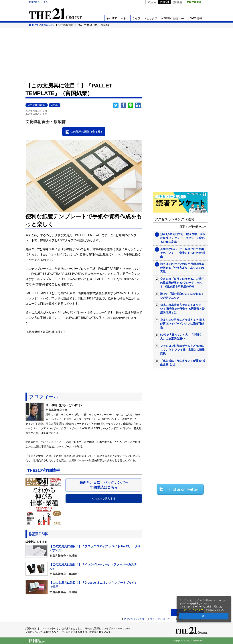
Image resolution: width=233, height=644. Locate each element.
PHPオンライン (39, 2)
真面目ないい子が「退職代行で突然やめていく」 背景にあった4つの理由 (183, 253)
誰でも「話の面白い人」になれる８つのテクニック (182, 296)
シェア (123, 105)
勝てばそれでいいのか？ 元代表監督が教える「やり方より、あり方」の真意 (182, 268)
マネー (125, 18)
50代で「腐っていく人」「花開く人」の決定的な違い (181, 337)
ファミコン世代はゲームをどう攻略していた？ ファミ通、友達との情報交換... (182, 350)
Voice (152, 2)
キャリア (112, 18)
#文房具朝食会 (37, 105)
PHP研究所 (194, 2)
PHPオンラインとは (134, 619)
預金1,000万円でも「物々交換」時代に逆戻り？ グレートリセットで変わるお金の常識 (183, 238)
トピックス (151, 18)
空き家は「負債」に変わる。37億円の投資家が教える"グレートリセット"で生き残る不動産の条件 (182, 283)
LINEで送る (131, 105)
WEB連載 (196, 18)
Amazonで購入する (104, 498)
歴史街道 (177, 2)
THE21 (164, 2)
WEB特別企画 (174, 18)
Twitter (116, 105)
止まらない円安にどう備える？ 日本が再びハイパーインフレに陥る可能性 (182, 324)
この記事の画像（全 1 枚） (87, 132)
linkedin (139, 105)
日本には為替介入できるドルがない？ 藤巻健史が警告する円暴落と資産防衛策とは (182, 309)
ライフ (136, 18)
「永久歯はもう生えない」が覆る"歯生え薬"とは (183, 363)
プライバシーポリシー (192, 610)
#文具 (55, 105)
